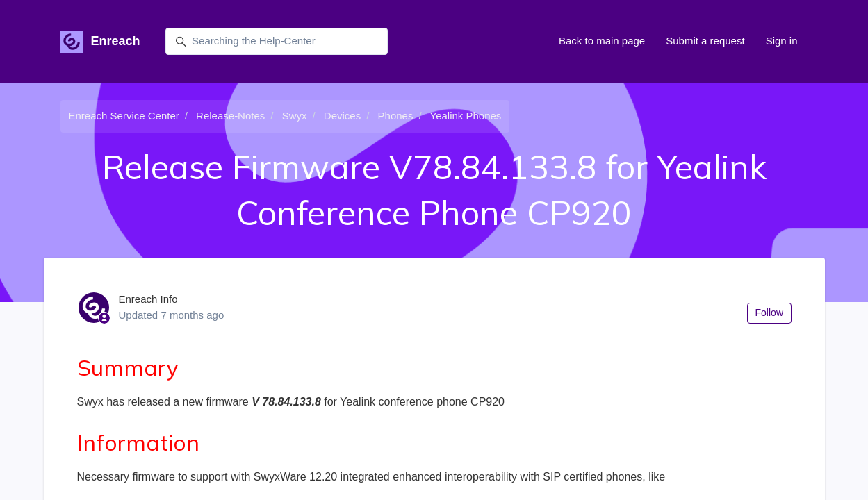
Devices (342, 116)
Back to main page (602, 41)
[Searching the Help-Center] (277, 42)
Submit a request (705, 41)
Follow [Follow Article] (769, 312)
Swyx (295, 116)
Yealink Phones (466, 116)
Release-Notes (230, 116)
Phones (396, 116)
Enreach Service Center (124, 116)
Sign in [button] (782, 41)
